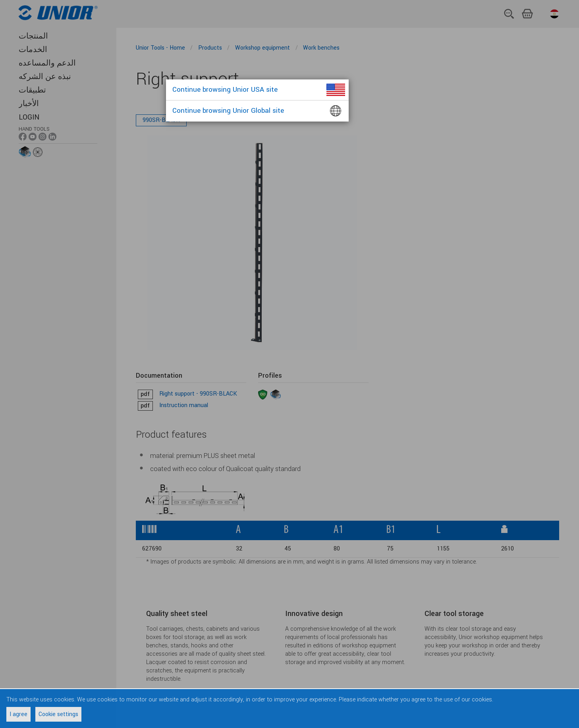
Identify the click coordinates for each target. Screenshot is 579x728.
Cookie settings (58, 714)
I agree (18, 714)
